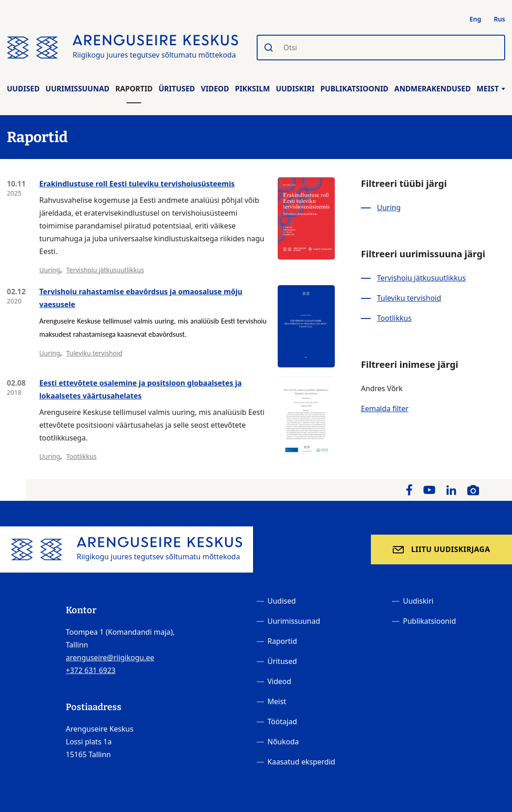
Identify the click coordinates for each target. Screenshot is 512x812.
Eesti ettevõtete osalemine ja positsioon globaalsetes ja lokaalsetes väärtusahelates (140, 389)
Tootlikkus (81, 456)
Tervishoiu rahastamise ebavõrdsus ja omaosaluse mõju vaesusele (141, 298)
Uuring (50, 270)
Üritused (177, 89)
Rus (499, 19)
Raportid (134, 89)
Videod (215, 89)
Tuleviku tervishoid (94, 353)
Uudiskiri (295, 89)
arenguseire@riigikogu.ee (110, 658)
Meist (491, 89)
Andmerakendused (432, 89)
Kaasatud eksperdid (301, 762)
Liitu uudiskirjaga (451, 549)
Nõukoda (283, 742)
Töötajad (282, 722)
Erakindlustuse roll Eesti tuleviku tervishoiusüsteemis (137, 184)
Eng (475, 19)
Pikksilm (252, 89)
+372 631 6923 (91, 670)
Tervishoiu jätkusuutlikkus (105, 270)
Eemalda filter (385, 409)
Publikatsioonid (354, 89)
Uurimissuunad (78, 89)
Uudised (23, 89)
